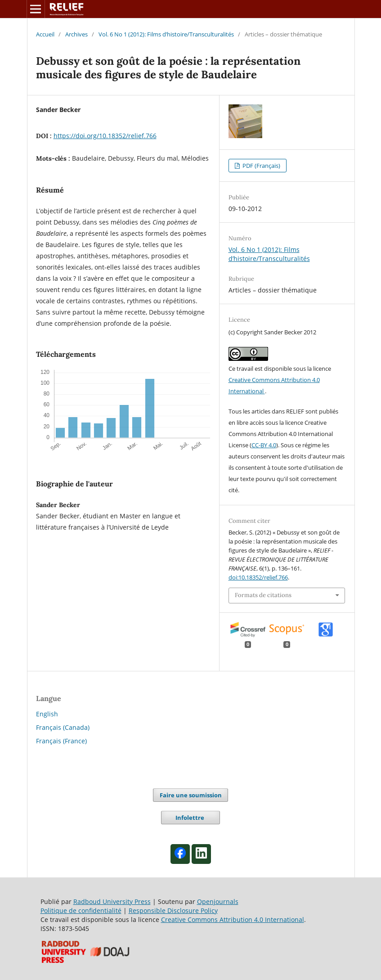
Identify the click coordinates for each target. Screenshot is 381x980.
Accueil (45, 34)
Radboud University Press (112, 901)
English (47, 714)
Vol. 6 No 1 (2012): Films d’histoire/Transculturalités (166, 34)
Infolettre (190, 818)
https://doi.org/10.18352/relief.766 (105, 136)
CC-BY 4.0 (264, 445)
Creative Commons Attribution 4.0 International (233, 919)
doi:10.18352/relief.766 (258, 577)
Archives (76, 34)
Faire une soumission (191, 795)
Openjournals (218, 901)
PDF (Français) (261, 166)
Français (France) (61, 741)
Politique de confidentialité (81, 910)
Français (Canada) (63, 727)
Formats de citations (263, 595)
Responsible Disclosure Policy (173, 910)
